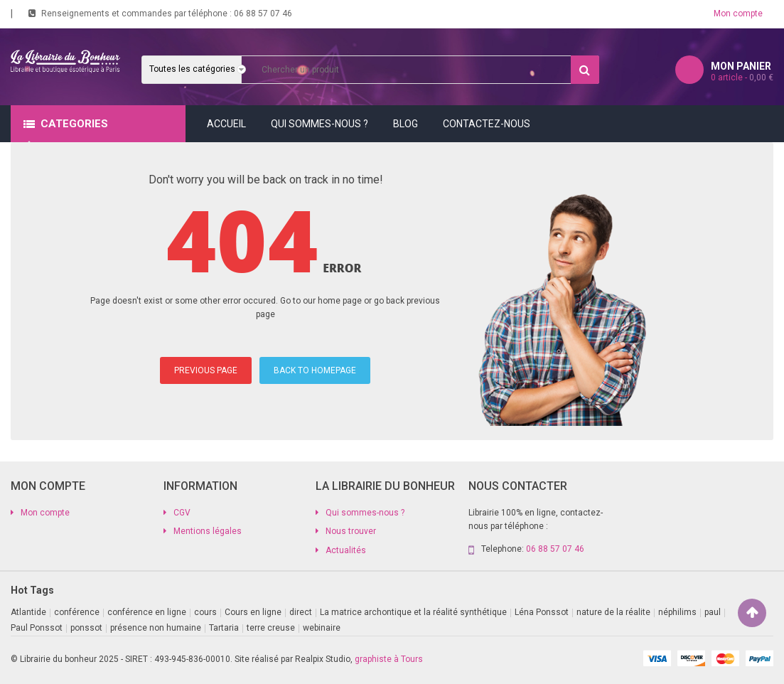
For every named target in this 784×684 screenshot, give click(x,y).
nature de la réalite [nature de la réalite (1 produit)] (613, 612)
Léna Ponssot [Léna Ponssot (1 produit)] (542, 612)
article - (742, 78)
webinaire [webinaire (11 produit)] (322, 628)
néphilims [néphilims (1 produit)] (677, 612)
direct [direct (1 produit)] (301, 612)
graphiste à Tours (389, 659)
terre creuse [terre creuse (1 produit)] (271, 628)
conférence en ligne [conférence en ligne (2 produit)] (147, 612)
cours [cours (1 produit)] (205, 612)
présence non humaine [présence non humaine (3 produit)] (156, 628)
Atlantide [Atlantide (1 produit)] (28, 612)
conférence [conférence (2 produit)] (77, 612)
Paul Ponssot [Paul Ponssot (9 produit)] (37, 628)
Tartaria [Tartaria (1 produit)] (224, 628)
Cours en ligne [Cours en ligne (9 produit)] (253, 612)
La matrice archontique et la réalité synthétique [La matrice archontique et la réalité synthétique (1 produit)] (413, 612)
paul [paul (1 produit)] (713, 612)
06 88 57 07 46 (263, 14)
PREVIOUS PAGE (206, 370)
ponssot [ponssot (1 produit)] (86, 628)
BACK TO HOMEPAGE (315, 370)
